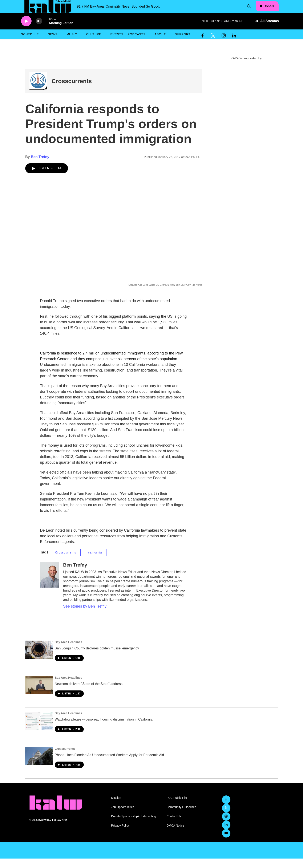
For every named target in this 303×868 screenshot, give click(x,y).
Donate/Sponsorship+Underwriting (134, 826)
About (160, 44)
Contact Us (174, 826)
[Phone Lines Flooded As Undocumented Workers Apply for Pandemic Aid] (39, 766)
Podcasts (136, 44)
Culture (94, 44)
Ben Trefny (40, 166)
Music (72, 44)
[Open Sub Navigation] (42, 44)
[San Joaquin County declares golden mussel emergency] (39, 659)
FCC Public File (177, 807)
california (95, 562)
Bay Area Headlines (68, 652)
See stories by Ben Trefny (85, 616)
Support (183, 44)
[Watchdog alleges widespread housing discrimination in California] (39, 730)
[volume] (39, 31)
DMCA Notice (175, 835)
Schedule (30, 44)
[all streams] (267, 31)
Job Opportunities (123, 817)
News (53, 44)
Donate (272, 11)
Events (117, 44)
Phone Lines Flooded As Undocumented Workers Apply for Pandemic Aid (109, 764)
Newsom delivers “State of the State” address (89, 693)
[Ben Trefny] (49, 584)
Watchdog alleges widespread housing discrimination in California (104, 729)
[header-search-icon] (251, 11)
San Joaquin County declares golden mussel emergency (97, 658)
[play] (26, 31)
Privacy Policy (120, 835)
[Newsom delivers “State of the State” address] (39, 695)
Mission (116, 807)
